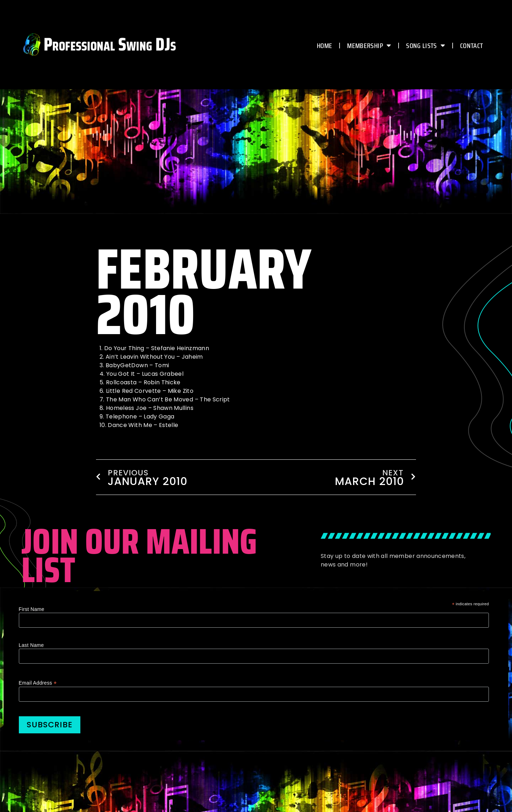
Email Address (38, 683)
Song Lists (426, 46)
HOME (324, 46)
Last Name (31, 645)
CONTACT (471, 46)
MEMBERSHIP (369, 46)
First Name (32, 609)
